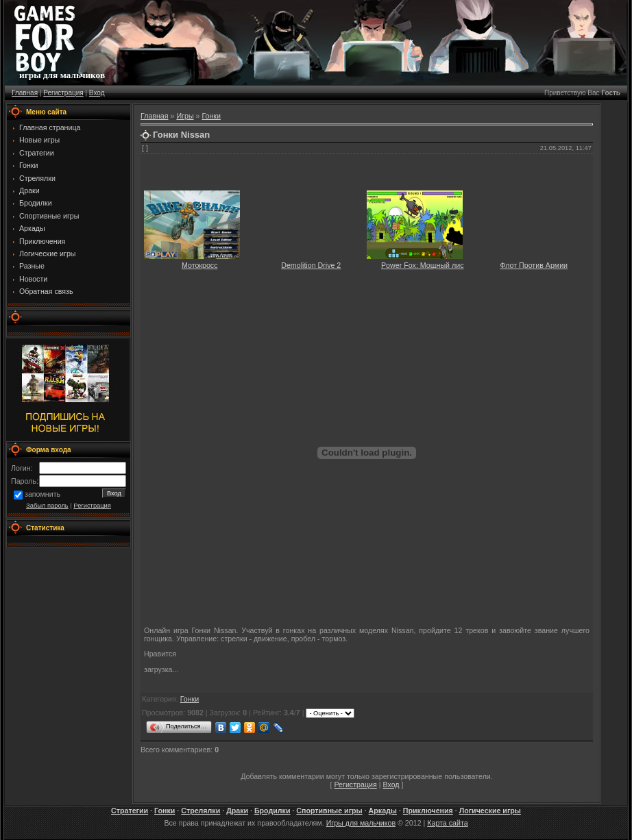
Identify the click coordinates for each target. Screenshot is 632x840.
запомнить (42, 495)
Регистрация (63, 93)
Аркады (383, 811)
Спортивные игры (329, 811)
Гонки (211, 116)
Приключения (428, 811)
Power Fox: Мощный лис (423, 265)
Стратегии (130, 811)
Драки (237, 811)
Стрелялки (200, 811)
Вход (97, 93)
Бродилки (272, 811)
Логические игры (490, 811)
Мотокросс (200, 265)
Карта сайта (447, 823)
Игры (185, 116)
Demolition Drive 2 (311, 265)
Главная (25, 93)
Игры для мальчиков (361, 823)
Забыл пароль (47, 506)
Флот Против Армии (534, 265)
